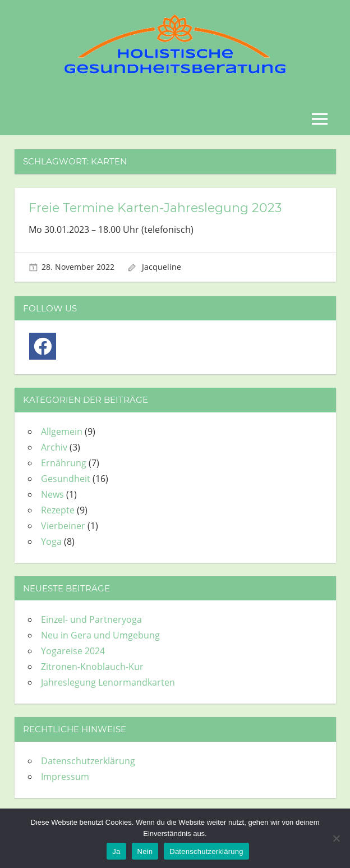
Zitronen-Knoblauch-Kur (92, 667)
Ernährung (64, 463)
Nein (145, 851)
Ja (116, 851)
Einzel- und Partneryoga (91, 619)
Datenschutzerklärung (88, 761)
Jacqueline (162, 267)
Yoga (51, 541)
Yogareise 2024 (73, 651)
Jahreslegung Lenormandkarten (108, 682)
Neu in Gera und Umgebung (100, 635)
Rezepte (58, 510)
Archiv (54, 447)
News (52, 494)
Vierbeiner (63, 526)
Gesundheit (66, 479)
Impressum (65, 777)
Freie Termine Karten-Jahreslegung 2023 (155, 208)
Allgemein (62, 431)
